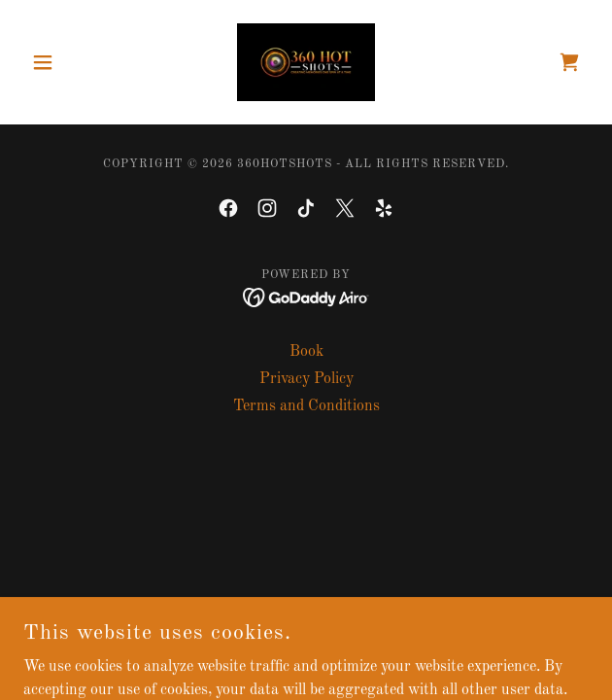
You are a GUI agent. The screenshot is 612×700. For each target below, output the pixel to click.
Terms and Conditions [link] (306, 406)
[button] (66, 62)
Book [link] (306, 352)
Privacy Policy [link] (306, 379)
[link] (306, 62)
